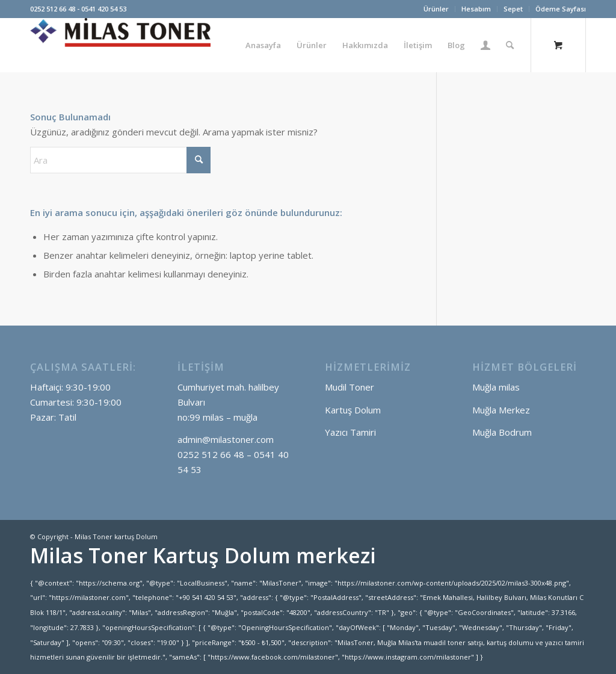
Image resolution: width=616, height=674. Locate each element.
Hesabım (476, 9)
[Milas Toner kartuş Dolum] (120, 45)
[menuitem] (436, 9)
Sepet (513, 9)
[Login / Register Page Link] (485, 45)
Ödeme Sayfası (561, 9)
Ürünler (436, 9)
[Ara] (510, 45)
